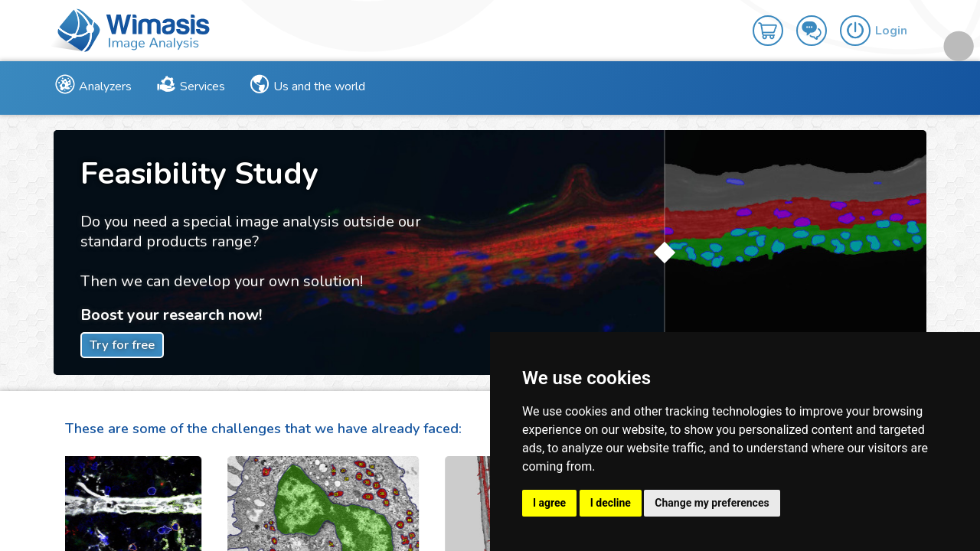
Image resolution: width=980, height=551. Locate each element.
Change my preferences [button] (712, 503)
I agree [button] (549, 503)
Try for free (122, 345)
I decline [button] (611, 503)
